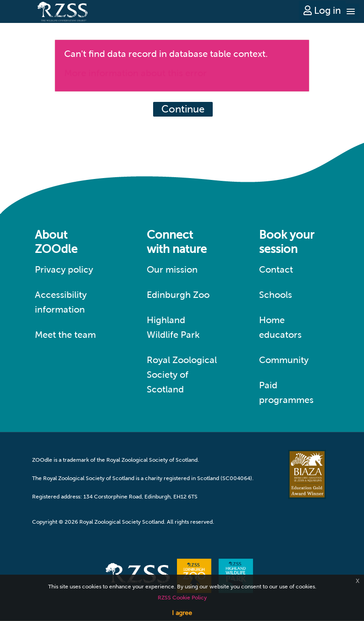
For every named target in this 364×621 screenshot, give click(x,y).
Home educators (280, 327)
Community (284, 360)
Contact (276, 269)
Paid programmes (286, 392)
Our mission (172, 269)
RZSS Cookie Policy (182, 598)
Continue (183, 109)
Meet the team (65, 335)
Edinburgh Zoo (178, 295)
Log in (322, 10)
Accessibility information (61, 302)
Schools (276, 295)
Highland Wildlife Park (173, 327)
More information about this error (135, 73)
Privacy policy (64, 269)
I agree (182, 613)
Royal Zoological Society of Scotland (182, 375)
